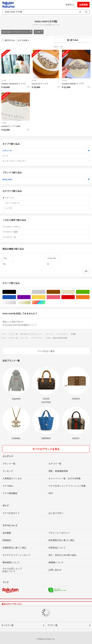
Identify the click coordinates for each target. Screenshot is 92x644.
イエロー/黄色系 (45, 297)
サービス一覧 (8, 625)
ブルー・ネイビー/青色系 (16, 297)
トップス (47, 208)
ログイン (70, 5)
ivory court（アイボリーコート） (17, 32)
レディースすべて (47, 203)
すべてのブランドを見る (46, 449)
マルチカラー (45, 302)
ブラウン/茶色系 (60, 292)
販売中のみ (8, 40)
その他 (39, 32)
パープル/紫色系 (31, 297)
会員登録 (83, 5)
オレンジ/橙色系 (89, 297)
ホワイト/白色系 (31, 292)
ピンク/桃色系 (60, 297)
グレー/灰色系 (45, 292)
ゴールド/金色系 (31, 302)
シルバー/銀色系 (16, 302)
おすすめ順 (23, 40)
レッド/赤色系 (75, 297)
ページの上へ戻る (46, 351)
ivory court (46, 179)
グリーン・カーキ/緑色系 (89, 292)
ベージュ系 (75, 292)
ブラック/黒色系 (16, 292)
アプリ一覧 (53, 625)
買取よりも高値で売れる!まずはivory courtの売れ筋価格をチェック (46, 323)
